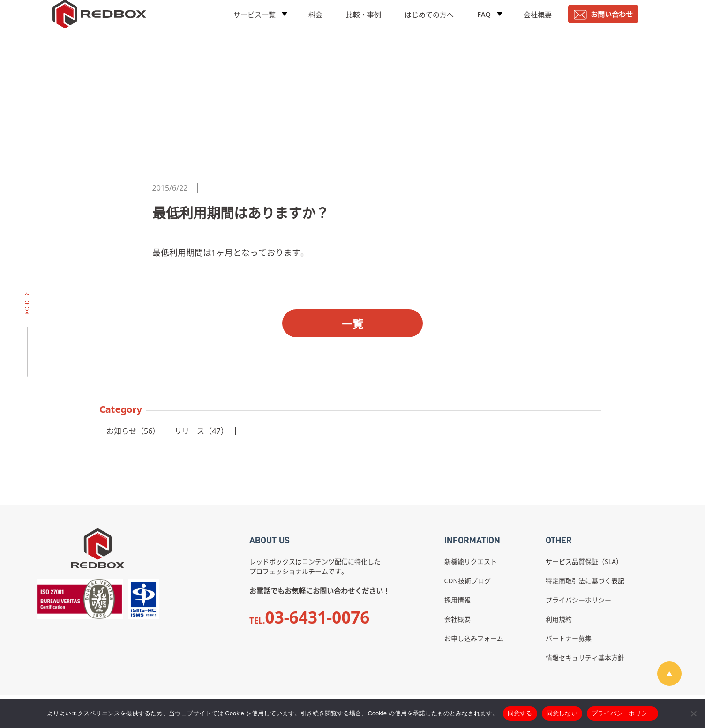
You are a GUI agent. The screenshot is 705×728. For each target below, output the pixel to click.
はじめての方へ (429, 21)
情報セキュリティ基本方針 (585, 657)
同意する (520, 713)
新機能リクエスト (471, 561)
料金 (315, 21)
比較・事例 (364, 21)
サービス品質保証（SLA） (584, 561)
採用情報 (457, 600)
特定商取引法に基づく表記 (585, 581)
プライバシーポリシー (578, 600)
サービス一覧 (255, 21)
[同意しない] (693, 713)
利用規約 (559, 619)
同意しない (562, 713)
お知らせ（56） (133, 431)
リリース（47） (201, 431)
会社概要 (538, 21)
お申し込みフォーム (474, 638)
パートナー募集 (569, 638)
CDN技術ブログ (468, 581)
